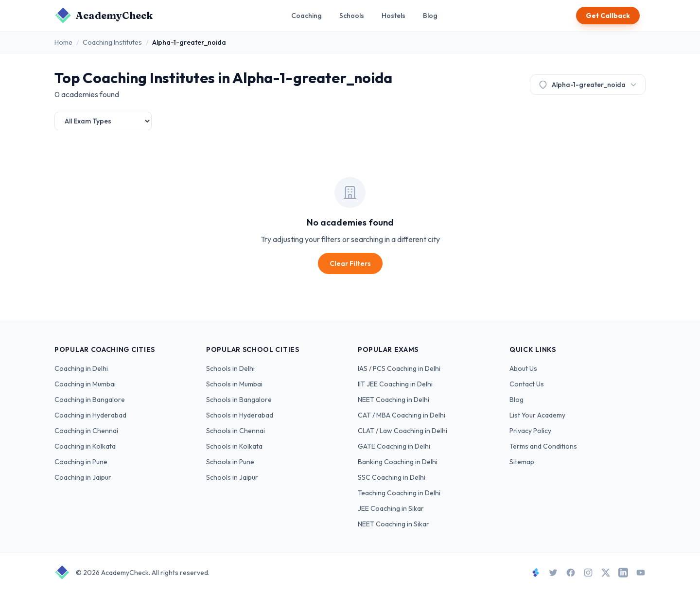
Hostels (394, 16)
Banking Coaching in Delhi (398, 462)
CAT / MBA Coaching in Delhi (402, 415)
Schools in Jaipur (232, 477)
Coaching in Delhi (81, 368)
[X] (606, 573)
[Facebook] (571, 573)
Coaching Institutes (112, 42)
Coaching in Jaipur (83, 477)
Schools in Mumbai (234, 384)
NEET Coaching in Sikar (394, 524)
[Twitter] (553, 573)
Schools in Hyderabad (240, 415)
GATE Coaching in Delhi (394, 446)
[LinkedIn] (623, 573)
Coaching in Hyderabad (90, 415)
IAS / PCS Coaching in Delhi (399, 368)
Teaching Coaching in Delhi (399, 493)
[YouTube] (641, 573)
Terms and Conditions (543, 446)
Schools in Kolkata (234, 446)
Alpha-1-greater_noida (588, 85)
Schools (352, 16)
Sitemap (522, 462)
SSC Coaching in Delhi (392, 477)
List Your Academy (537, 415)
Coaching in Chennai (86, 431)
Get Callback (608, 16)
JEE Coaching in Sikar (391, 508)
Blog (430, 16)
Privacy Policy (530, 431)
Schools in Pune (230, 462)
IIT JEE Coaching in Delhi (395, 384)
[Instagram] (588, 573)
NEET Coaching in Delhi (394, 400)
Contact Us (527, 384)
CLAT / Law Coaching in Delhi (402, 431)
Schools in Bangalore (239, 400)
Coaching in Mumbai (85, 384)
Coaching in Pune (81, 462)
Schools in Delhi (230, 368)
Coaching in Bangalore (90, 400)
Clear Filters (350, 263)
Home (63, 42)
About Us (523, 368)
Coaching (306, 16)
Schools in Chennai (236, 431)
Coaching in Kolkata (85, 446)
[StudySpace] (536, 573)
